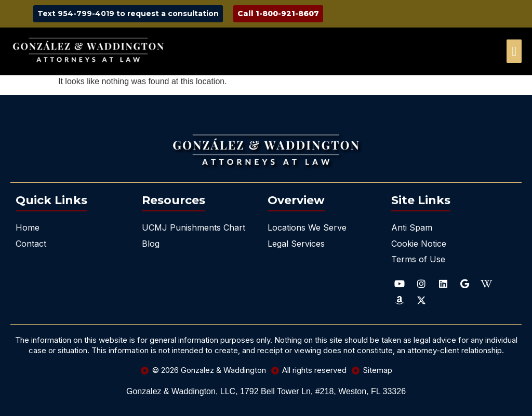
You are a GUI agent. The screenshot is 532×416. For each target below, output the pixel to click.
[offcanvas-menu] (514, 51)
